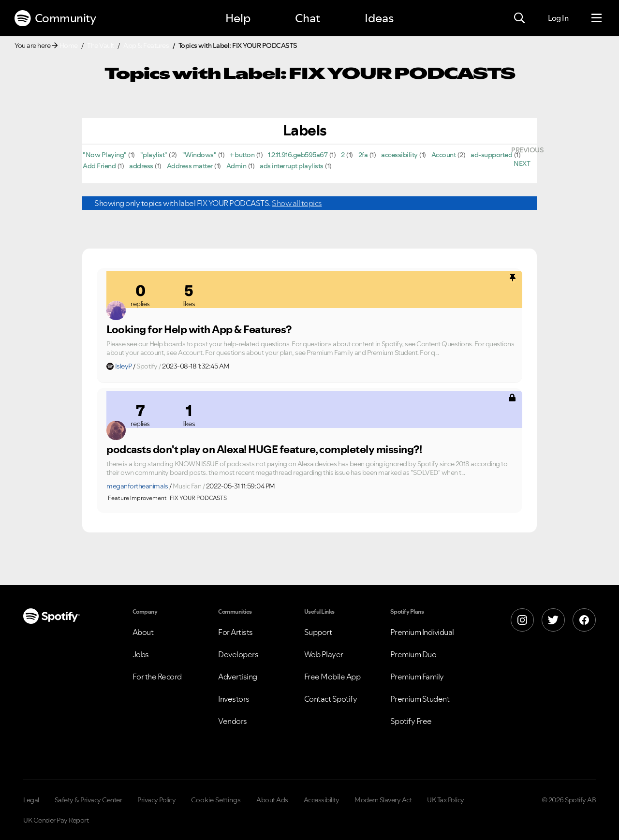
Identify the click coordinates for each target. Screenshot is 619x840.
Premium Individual (422, 632)
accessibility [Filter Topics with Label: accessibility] (399, 155)
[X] (553, 620)
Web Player (324, 654)
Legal (31, 800)
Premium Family (417, 677)
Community (55, 18)
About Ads (272, 800)
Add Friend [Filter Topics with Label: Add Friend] (99, 166)
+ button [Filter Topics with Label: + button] (242, 155)
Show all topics (297, 203)
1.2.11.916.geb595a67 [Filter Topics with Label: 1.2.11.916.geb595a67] (298, 155)
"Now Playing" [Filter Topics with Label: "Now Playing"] (105, 155)
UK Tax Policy (446, 800)
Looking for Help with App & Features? (199, 329)
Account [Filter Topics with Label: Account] (444, 155)
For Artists (236, 632)
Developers (238, 654)
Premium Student (420, 699)
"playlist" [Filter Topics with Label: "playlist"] (154, 155)
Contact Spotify (331, 699)
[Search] (519, 18)
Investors (234, 699)
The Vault (101, 45)
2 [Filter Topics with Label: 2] (343, 155)
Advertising (238, 677)
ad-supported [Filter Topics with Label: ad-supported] (491, 155)
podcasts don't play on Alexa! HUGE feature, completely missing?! (264, 449)
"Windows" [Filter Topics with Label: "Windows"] (199, 155)
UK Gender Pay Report (56, 820)
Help (238, 18)
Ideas (379, 18)
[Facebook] (584, 620)
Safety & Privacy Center (88, 800)
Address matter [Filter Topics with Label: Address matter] (190, 166)
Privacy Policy (156, 800)
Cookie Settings (216, 800)
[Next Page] (522, 163)
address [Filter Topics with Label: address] (141, 166)
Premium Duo (413, 654)
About (143, 632)
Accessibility (322, 800)
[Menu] (597, 18)
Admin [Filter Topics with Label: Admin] (236, 166)
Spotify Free (411, 721)
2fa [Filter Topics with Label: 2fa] (363, 155)
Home (69, 45)
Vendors (233, 721)
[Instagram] (522, 620)
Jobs (141, 654)
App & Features (146, 45)
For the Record (157, 677)
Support (318, 632)
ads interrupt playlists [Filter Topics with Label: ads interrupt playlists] (292, 166)
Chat (308, 18)
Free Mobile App (332, 677)
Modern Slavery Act (383, 800)
